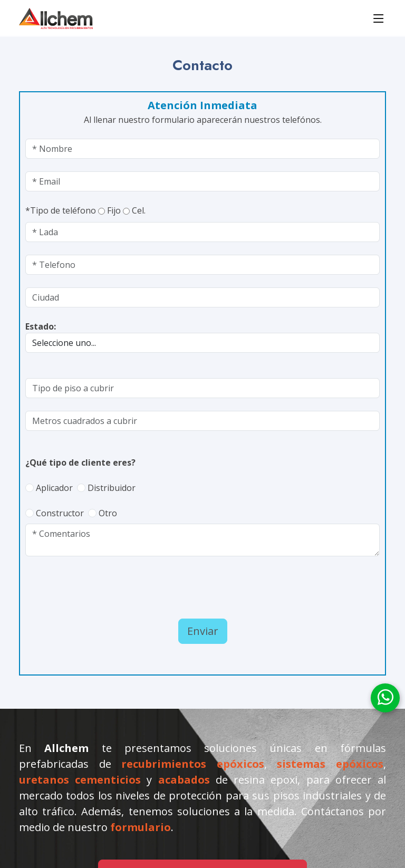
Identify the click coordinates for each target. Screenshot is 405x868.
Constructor (60, 513)
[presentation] (87, 585)
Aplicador (54, 488)
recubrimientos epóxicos (193, 764)
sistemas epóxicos (330, 764)
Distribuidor (112, 488)
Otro (108, 513)
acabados (184, 780)
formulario (141, 827)
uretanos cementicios (80, 780)
